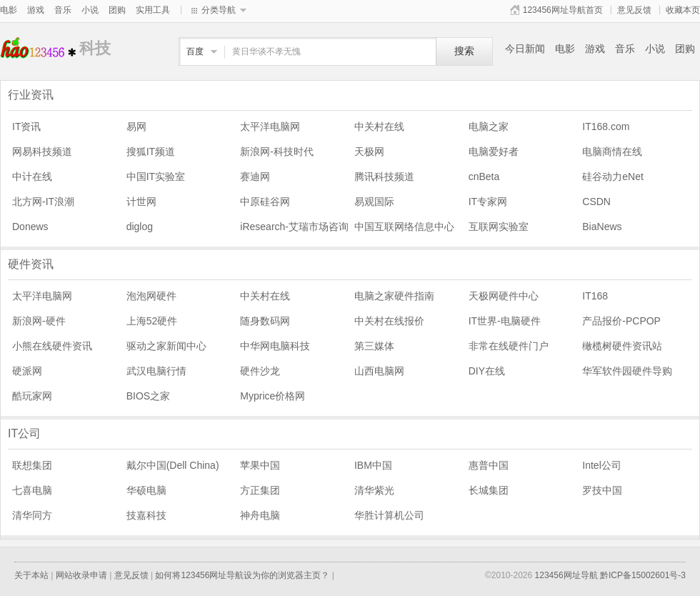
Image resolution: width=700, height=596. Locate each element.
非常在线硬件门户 (509, 346)
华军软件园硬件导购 (627, 371)
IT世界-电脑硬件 (505, 321)
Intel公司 (601, 465)
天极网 (369, 152)
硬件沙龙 (260, 371)
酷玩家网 (32, 396)
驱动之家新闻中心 (166, 346)
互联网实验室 (499, 227)
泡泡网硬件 (151, 296)
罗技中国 (602, 490)
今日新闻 (525, 49)
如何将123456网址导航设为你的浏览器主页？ (242, 575)
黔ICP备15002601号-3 (643, 575)
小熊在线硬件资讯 (52, 346)
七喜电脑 (32, 490)
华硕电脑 (146, 490)
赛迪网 (255, 177)
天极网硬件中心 (504, 296)
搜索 (464, 51)
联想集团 (32, 465)
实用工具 (153, 10)
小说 (90, 10)
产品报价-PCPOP (621, 321)
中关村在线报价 (389, 321)
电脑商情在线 (612, 152)
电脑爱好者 (494, 152)
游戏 (36, 10)
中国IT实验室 (156, 177)
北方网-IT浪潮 (43, 202)
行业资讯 (31, 95)
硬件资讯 (31, 264)
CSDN (596, 202)
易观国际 (374, 202)
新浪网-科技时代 (277, 152)
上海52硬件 (152, 321)
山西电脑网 (379, 371)
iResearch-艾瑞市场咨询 (294, 227)
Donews (30, 227)
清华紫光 (374, 490)
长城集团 (489, 490)
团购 (117, 10)
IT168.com (606, 126)
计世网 (141, 202)
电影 (9, 10)
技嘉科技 (146, 515)
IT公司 (24, 433)
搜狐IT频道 (151, 152)
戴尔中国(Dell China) (173, 465)
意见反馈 (634, 10)
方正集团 (260, 490)
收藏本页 (683, 10)
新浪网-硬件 (39, 321)
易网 (136, 126)
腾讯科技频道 (384, 177)
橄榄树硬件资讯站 (622, 346)
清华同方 (32, 515)
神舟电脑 (260, 515)
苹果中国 (260, 465)
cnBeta (484, 177)
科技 (40, 48)
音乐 (63, 10)
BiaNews (602, 227)
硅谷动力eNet (613, 177)
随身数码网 (265, 321)
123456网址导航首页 (563, 10)
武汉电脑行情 (156, 371)
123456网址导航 (566, 575)
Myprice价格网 (272, 396)
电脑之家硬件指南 (394, 296)
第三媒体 (374, 346)
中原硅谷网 (265, 202)
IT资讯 (26, 126)
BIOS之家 (148, 396)
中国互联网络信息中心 (404, 227)
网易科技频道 (42, 152)
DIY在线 (487, 371)
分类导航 (219, 10)
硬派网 (27, 371)
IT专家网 (488, 202)
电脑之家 (489, 126)
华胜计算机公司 (389, 515)
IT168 (595, 296)
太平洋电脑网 (270, 126)
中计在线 (32, 177)
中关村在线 (379, 126)
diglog (140, 227)
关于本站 (31, 575)
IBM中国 (373, 465)
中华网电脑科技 (275, 346)
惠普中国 (489, 465)
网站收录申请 (81, 575)
